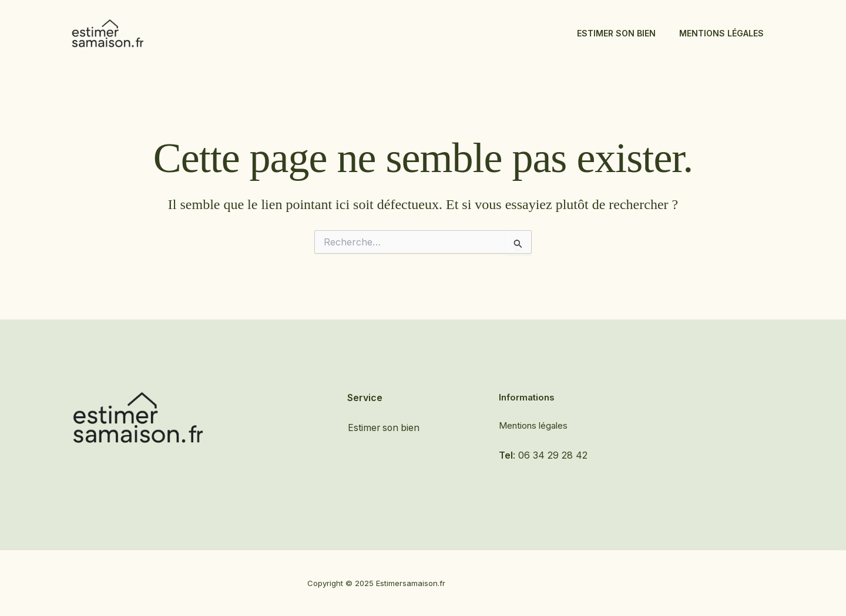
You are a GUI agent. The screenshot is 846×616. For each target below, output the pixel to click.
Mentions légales (721, 33)
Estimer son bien (616, 33)
